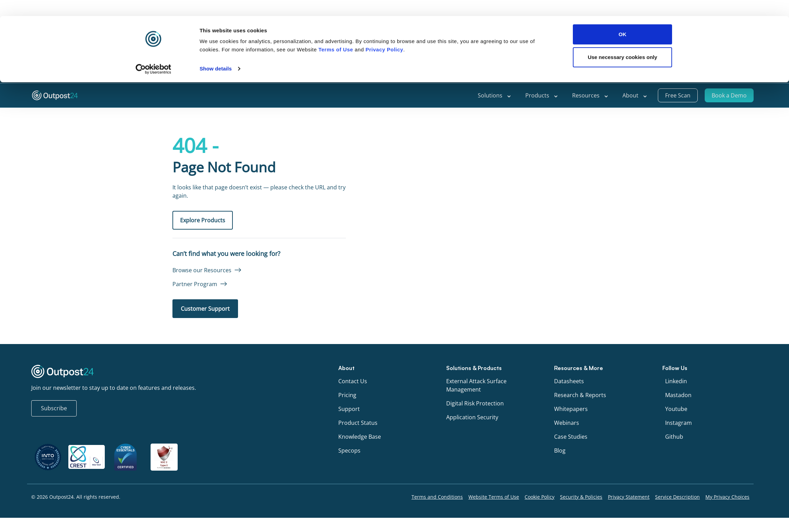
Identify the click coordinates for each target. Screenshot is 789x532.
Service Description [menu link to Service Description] (677, 497)
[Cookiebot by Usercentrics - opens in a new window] (154, 53)
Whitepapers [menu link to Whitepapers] (571, 409)
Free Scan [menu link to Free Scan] (678, 95)
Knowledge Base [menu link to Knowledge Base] (360, 437)
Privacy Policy (384, 33)
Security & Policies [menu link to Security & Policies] (581, 497)
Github (674, 437)
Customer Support (205, 309)
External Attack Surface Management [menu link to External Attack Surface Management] (476, 385)
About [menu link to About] (635, 95)
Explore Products (203, 220)
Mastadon (678, 395)
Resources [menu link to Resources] (590, 95)
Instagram (678, 423)
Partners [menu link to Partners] (668, 74)
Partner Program (195, 284)
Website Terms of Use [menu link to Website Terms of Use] (494, 497)
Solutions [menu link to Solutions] (495, 95)
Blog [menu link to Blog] (560, 451)
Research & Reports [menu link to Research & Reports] (580, 395)
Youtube (676, 409)
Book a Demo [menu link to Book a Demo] (729, 95)
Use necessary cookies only (622, 41)
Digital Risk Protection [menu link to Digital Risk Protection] (475, 403)
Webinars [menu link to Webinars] (567, 423)
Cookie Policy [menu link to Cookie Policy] (540, 497)
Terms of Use (336, 33)
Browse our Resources (202, 270)
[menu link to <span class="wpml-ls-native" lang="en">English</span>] (729, 75)
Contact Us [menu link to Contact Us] (353, 381)
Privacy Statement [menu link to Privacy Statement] (629, 497)
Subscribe (54, 408)
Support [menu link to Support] (698, 74)
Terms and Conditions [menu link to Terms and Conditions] (437, 497)
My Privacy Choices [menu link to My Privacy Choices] (727, 497)
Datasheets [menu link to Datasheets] (569, 381)
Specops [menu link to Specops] (349, 451)
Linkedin (676, 381)
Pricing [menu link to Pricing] (347, 395)
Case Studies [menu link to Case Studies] (571, 437)
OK (623, 18)
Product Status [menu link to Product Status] (358, 423)
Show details (216, 53)
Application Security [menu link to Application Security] (472, 417)
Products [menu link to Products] (542, 95)
